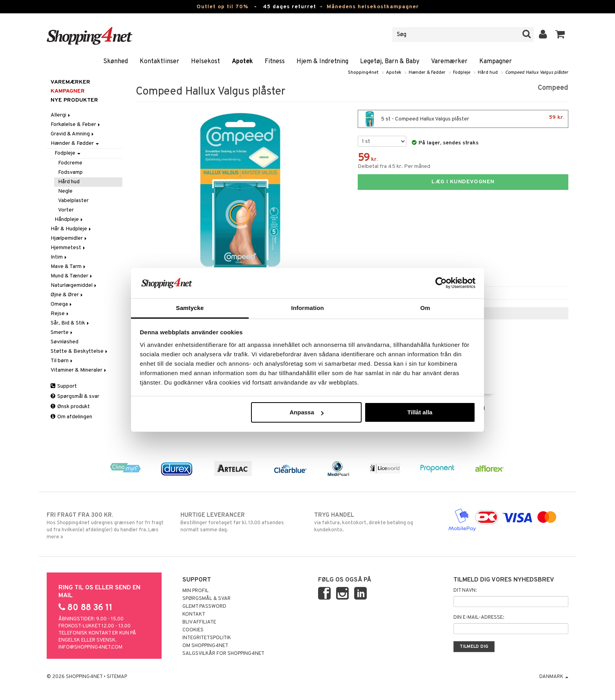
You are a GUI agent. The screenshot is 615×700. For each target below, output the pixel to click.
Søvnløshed (65, 342)
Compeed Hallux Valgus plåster (537, 73)
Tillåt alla (420, 412)
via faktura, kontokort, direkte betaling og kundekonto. (374, 522)
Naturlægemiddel (74, 285)
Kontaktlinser (159, 62)
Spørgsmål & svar (75, 396)
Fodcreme (70, 163)
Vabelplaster (73, 201)
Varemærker (449, 62)
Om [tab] (425, 308)
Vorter (66, 210)
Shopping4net (363, 73)
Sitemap (117, 677)
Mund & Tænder (72, 276)
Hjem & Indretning (322, 62)
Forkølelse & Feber (76, 125)
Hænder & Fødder (427, 73)
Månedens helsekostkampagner (373, 7)
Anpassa (307, 412)
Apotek (242, 62)
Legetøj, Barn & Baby (390, 62)
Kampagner (496, 62)
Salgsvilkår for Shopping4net (223, 654)
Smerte (62, 333)
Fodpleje (462, 73)
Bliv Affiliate (199, 622)
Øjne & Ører (67, 295)
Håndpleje (69, 220)
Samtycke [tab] (190, 308)
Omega (62, 304)
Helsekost (206, 62)
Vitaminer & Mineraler (79, 370)
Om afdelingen (71, 417)
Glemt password (204, 607)
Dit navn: (465, 591)
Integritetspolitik (207, 638)
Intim (59, 257)
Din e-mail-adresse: (479, 618)
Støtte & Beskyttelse (80, 351)
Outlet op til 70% (222, 7)
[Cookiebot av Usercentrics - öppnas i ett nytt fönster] (441, 283)
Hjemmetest (68, 248)
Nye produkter (74, 100)
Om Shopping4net (205, 646)
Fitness (275, 62)
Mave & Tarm (69, 267)
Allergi (61, 115)
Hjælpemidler (69, 238)
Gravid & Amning (73, 134)
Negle (65, 191)
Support (64, 386)
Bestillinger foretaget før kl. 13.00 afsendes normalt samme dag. (241, 522)
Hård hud (488, 73)
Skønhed (116, 62)
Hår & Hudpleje (71, 229)
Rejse (60, 314)
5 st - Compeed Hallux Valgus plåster (463, 119)
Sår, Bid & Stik (70, 323)
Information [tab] (307, 308)
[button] (560, 35)
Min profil (196, 591)
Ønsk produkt (70, 407)
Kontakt (194, 614)
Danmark (554, 677)
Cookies (193, 630)
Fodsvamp (70, 172)
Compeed (553, 88)
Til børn (62, 361)
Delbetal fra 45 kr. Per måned (394, 167)
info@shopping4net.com (90, 647)
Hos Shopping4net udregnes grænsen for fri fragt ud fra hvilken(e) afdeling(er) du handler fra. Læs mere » (107, 526)
